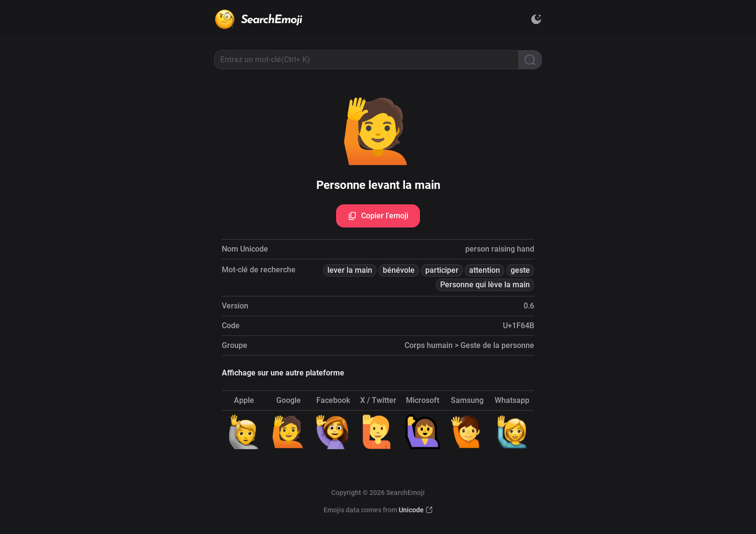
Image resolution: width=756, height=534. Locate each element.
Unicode (411, 510)
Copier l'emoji (378, 216)
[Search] (530, 60)
